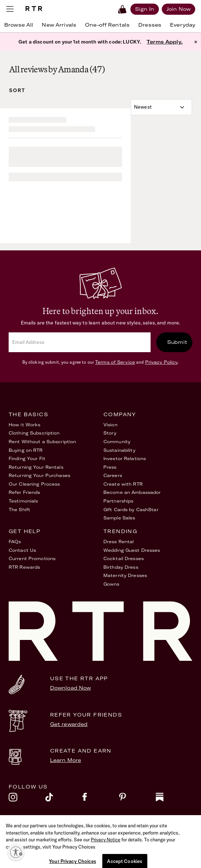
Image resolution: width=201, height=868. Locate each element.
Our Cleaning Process (34, 484)
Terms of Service (115, 362)
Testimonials (23, 501)
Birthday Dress (121, 567)
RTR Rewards (24, 567)
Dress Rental (119, 542)
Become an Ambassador (132, 492)
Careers (113, 475)
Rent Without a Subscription (42, 442)
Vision (110, 425)
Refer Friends (24, 492)
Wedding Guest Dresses (132, 550)
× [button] (196, 42)
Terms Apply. (165, 42)
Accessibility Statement (37, 837)
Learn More (66, 760)
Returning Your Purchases (39, 475)
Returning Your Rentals (36, 467)
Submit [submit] (177, 342)
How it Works (24, 425)
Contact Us (22, 550)
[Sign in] (145, 9)
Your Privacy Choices (127, 837)
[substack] (174, 799)
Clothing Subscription (34, 433)
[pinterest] (137, 799)
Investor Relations (125, 458)
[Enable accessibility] (16, 852)
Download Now (71, 688)
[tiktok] (64, 799)
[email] (80, 342)
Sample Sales (119, 518)
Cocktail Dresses (124, 558)
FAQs (15, 542)
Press (110, 467)
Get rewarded (69, 724)
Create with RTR (123, 484)
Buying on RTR (26, 450)
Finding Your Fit (27, 458)
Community (117, 442)
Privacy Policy (162, 362)
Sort (17, 90)
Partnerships (118, 501)
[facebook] (100, 799)
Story (110, 433)
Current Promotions (32, 558)
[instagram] (27, 799)
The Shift (19, 510)
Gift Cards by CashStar (131, 510)
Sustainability (119, 450)
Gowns (111, 584)
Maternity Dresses (125, 575)
